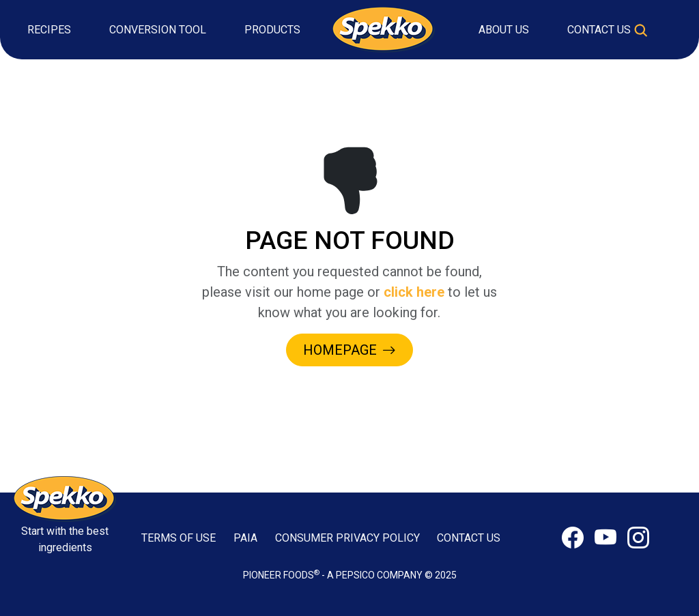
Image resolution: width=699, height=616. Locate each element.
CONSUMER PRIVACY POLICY (347, 538)
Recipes (49, 30)
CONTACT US (469, 538)
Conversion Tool (158, 30)
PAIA (245, 538)
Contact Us (599, 30)
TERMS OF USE (179, 538)
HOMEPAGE (349, 350)
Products (272, 30)
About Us (504, 30)
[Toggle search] (641, 30)
